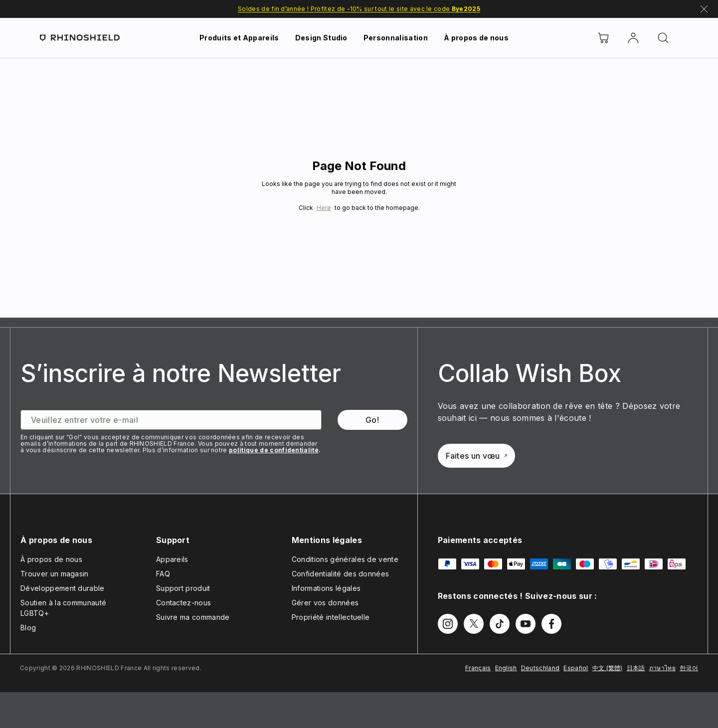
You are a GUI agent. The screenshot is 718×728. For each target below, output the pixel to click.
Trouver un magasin (55, 574)
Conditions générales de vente (345, 559)
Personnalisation (396, 38)
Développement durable (63, 588)
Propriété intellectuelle (331, 617)
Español (576, 668)
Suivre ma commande (193, 617)
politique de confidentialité (274, 450)
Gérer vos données (325, 603)
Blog (28, 628)
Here (324, 208)
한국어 (689, 668)
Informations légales (326, 588)
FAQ (163, 574)
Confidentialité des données (341, 574)
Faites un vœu (476, 456)
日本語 (636, 668)
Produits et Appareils (239, 38)
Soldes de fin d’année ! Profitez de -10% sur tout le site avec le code (359, 9)
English (506, 668)
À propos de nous (476, 38)
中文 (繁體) (608, 668)
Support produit (183, 588)
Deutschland (540, 668)
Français (478, 668)
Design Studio (321, 38)
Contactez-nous (183, 603)
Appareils (172, 559)
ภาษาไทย (662, 668)
